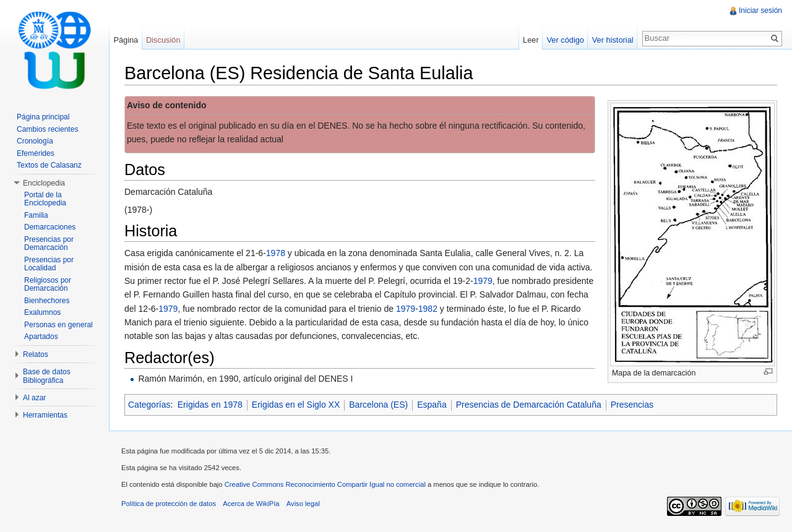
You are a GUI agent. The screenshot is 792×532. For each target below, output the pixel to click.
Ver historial (613, 40)
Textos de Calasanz (49, 165)
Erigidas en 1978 (210, 405)
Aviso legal (303, 504)
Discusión (163, 40)
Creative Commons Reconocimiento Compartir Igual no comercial (325, 484)
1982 (428, 309)
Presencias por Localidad (49, 264)
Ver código (565, 40)
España (432, 405)
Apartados (41, 337)
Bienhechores (47, 301)
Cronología (35, 141)
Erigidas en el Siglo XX (296, 405)
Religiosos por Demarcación (48, 285)
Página (126, 40)
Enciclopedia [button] (44, 183)
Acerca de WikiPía (251, 504)
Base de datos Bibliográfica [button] (47, 376)
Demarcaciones (50, 227)
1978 (276, 253)
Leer (531, 40)
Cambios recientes (47, 129)
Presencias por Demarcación (49, 244)
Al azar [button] (34, 398)
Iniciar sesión (760, 11)
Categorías (149, 405)
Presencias (632, 405)
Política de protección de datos (169, 504)
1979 (483, 281)
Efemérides (36, 153)
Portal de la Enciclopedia (45, 199)
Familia (36, 215)
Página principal (43, 117)
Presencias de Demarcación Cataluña (529, 405)
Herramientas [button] (45, 415)
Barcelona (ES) (378, 405)
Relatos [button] (36, 354)
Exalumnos (42, 312)
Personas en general (58, 325)
